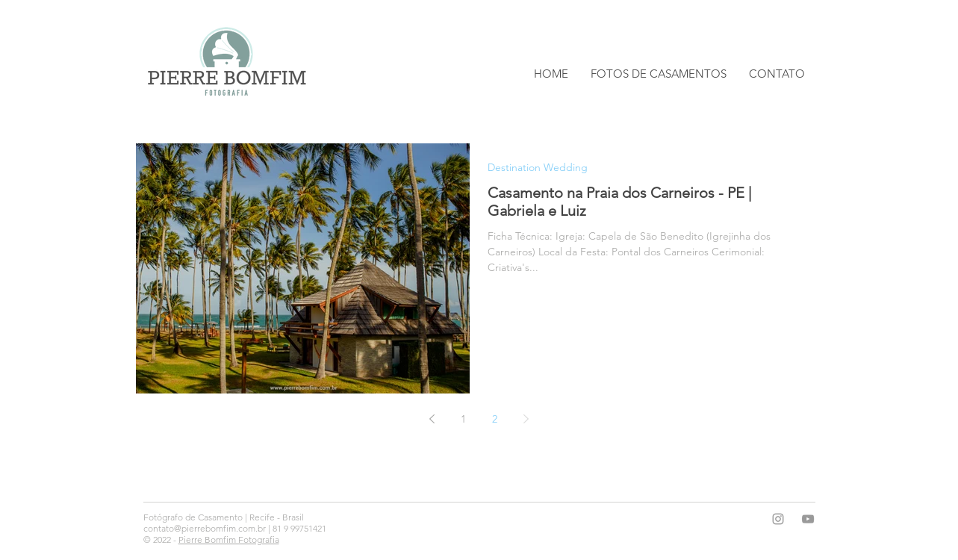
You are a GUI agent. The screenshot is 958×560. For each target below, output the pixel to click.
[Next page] (526, 419)
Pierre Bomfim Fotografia (229, 539)
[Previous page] (432, 419)
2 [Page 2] (495, 419)
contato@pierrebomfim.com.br (205, 528)
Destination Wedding (538, 168)
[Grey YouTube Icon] (808, 519)
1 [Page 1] (463, 419)
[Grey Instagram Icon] (778, 519)
